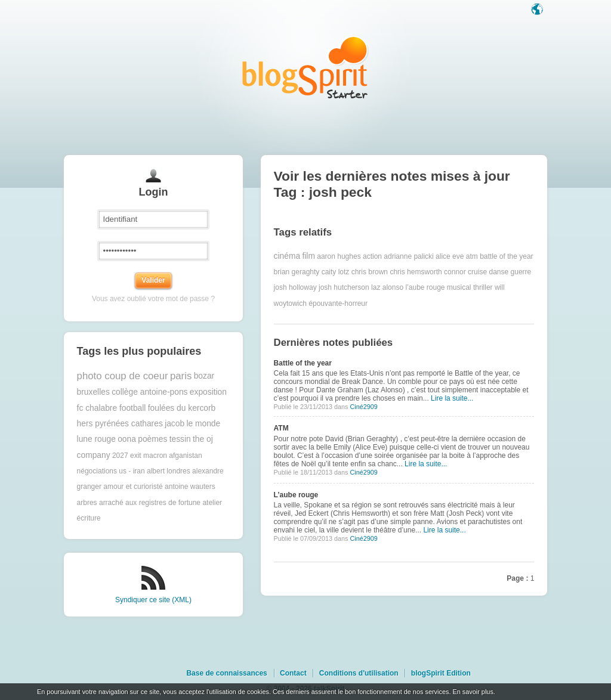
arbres (87, 503)
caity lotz (336, 272)
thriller (483, 287)
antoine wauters (190, 487)
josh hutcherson (344, 287)
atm (472, 256)
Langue (538, 10)
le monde (203, 424)
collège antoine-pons (149, 392)
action (372, 256)
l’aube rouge (425, 287)
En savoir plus (473, 692)
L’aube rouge (296, 495)
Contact (293, 673)
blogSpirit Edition (441, 673)
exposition (208, 392)
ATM (281, 428)
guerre (521, 272)
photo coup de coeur (123, 376)
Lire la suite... (452, 398)
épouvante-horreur (338, 303)
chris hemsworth (416, 272)
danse (499, 272)
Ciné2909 (363, 407)
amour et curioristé (133, 487)
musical (459, 287)
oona (127, 439)
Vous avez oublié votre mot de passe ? (153, 299)
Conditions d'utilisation (359, 673)
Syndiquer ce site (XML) (153, 600)
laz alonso (387, 287)
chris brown (370, 272)
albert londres (169, 471)
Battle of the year (303, 363)
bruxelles (93, 392)
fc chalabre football (112, 408)
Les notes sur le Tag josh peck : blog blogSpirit (305, 67)
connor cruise (465, 272)
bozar (204, 376)
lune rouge (96, 439)
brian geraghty (297, 272)
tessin (180, 439)
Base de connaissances (226, 673)
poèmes (152, 439)
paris (181, 376)
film (308, 256)
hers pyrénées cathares (120, 424)
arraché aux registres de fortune (150, 503)
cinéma (287, 256)
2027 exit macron (140, 456)
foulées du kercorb (182, 408)
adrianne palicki (408, 256)
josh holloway (295, 287)
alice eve (450, 256)
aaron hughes (339, 256)
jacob (175, 424)
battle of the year (506, 256)
